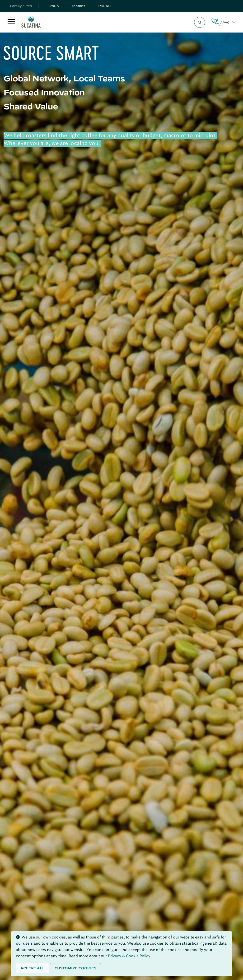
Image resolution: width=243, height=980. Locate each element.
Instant (79, 6)
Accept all (33, 968)
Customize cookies (75, 968)
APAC (225, 22)
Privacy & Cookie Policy (129, 956)
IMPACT (106, 6)
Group (53, 6)
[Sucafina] (31, 22)
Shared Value (31, 106)
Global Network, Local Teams (64, 78)
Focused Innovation (44, 92)
